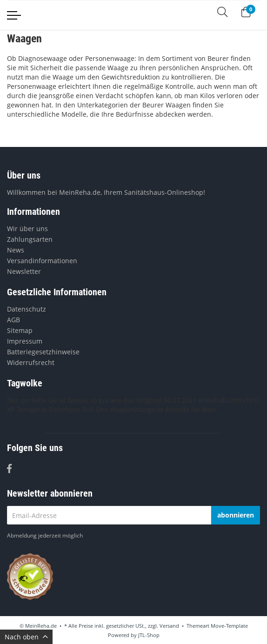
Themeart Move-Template (217, 626)
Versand (169, 626)
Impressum (25, 341)
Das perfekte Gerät (36, 400)
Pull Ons (95, 409)
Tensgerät (32, 409)
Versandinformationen (42, 261)
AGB (13, 320)
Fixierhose (65, 409)
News (16, 250)
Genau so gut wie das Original (114, 400)
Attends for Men (190, 409)
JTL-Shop (149, 635)
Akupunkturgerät (137, 409)
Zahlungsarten (30, 239)
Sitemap (20, 330)
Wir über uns (27, 229)
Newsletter (24, 271)
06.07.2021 (180, 400)
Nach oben (26, 637)
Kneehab (213, 400)
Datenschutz (27, 309)
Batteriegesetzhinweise (43, 352)
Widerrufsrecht (31, 362)
